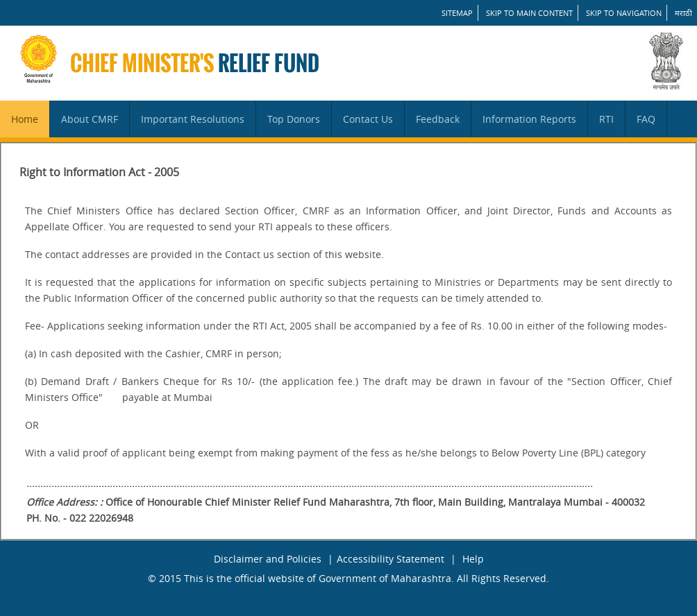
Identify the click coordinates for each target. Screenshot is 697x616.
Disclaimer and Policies (268, 559)
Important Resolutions (193, 119)
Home (25, 119)
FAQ (646, 119)
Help (473, 559)
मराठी (683, 13)
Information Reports (529, 119)
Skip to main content (529, 13)
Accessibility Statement (391, 559)
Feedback (438, 119)
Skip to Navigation (624, 13)
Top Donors (294, 119)
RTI (606, 119)
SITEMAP (457, 13)
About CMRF (90, 119)
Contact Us (368, 119)
